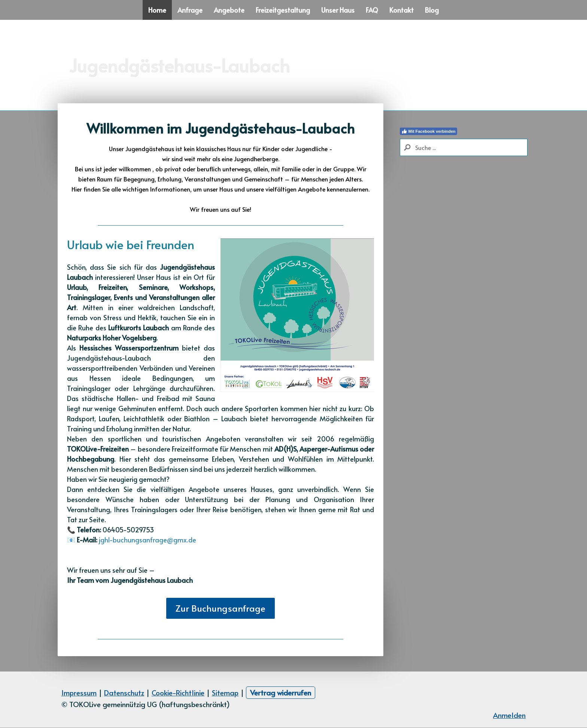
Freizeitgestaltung (283, 10)
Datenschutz (124, 692)
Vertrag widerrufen (281, 692)
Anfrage (190, 10)
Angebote (229, 10)
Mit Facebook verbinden (428, 131)
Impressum (79, 692)
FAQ (372, 10)
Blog (432, 10)
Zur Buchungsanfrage (220, 608)
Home (157, 10)
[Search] (464, 147)
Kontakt (402, 10)
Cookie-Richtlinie (178, 692)
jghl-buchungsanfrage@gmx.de (147, 540)
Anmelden (509, 715)
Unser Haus (338, 10)
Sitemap (225, 692)
